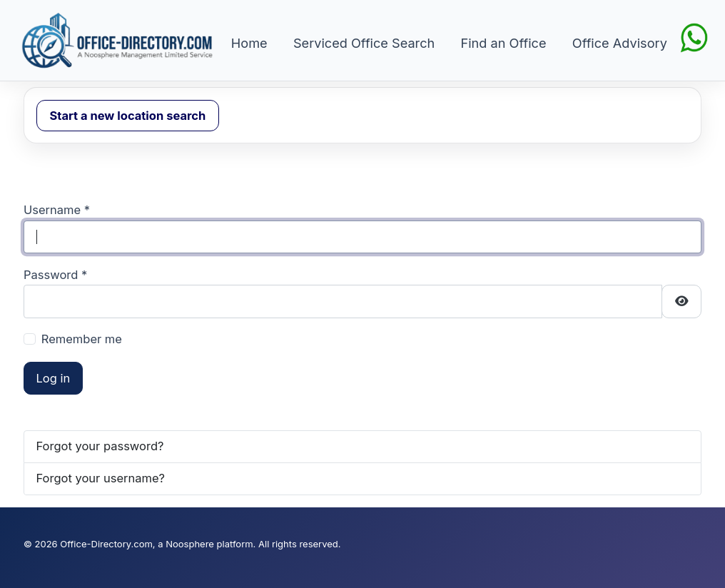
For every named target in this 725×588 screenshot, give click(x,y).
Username (57, 210)
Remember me (82, 339)
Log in (54, 378)
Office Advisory (620, 43)
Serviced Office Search (364, 43)
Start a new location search (128, 116)
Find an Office (504, 43)
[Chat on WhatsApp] (694, 36)
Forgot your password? (100, 446)
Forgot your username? (101, 478)
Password (55, 275)
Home (249, 43)
